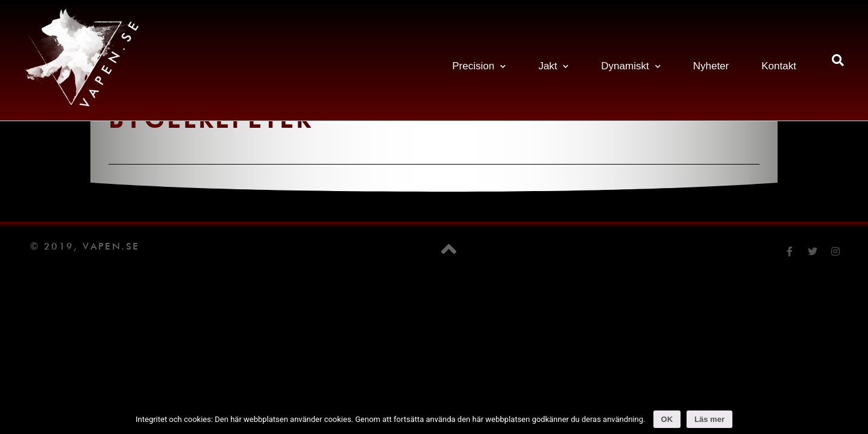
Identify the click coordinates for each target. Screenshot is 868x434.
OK (667, 419)
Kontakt (779, 66)
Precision (479, 67)
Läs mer (709, 419)
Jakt (553, 67)
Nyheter (711, 66)
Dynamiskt (631, 67)
